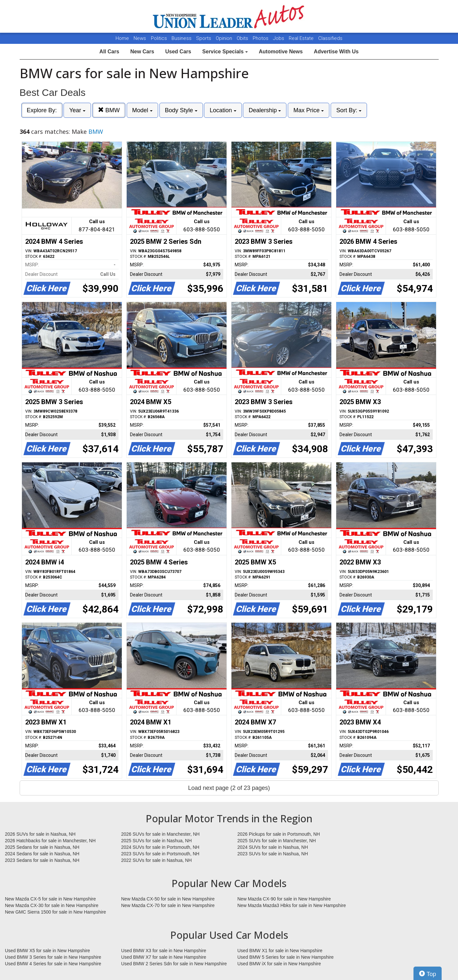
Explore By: (42, 110)
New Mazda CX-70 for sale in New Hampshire (168, 905)
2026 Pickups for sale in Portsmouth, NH (279, 834)
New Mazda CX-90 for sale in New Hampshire (284, 899)
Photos (261, 38)
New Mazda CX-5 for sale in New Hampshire (50, 899)
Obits (243, 38)
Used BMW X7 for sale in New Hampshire (164, 957)
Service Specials (225, 52)
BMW (109, 110)
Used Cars (178, 52)
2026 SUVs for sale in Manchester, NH (160, 834)
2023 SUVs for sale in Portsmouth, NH (160, 854)
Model (142, 110)
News (140, 38)
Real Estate (302, 38)
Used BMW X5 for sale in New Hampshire (47, 951)
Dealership (265, 110)
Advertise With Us (336, 52)
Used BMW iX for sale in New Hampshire (279, 964)
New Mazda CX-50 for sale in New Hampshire (168, 899)
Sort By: (349, 110)
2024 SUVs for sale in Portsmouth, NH (160, 847)
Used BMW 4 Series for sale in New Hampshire (53, 964)
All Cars (109, 52)
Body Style (181, 110)
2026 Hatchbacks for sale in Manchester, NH (50, 841)
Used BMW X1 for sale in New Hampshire (280, 951)
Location (223, 110)
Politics (159, 38)
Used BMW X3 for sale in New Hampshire (164, 951)
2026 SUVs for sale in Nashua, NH (40, 834)
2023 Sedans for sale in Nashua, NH (42, 860)
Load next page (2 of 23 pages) (229, 788)
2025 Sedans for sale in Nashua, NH (42, 847)
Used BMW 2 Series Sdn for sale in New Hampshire (174, 964)
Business (182, 38)
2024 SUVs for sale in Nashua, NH (273, 847)
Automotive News (281, 52)
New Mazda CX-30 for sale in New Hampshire (52, 905)
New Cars (142, 52)
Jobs (279, 38)
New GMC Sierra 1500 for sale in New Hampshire (55, 912)
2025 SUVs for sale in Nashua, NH (156, 841)
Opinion (225, 38)
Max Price (309, 110)
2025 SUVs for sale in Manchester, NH (277, 841)
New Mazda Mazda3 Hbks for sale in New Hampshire (292, 905)
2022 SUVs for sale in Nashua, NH (156, 860)
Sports (204, 38)
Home (122, 38)
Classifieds (330, 38)
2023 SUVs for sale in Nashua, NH (273, 854)
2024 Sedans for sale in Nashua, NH (42, 854)
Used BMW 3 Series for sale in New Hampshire (53, 957)
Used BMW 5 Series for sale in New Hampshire (285, 957)
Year (77, 110)
